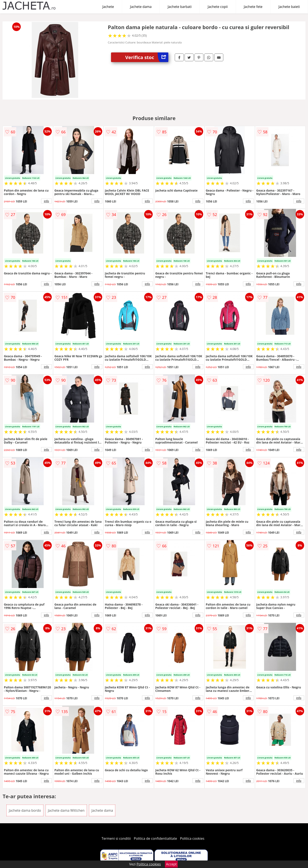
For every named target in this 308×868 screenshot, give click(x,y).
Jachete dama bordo (25, 810)
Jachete (108, 7)
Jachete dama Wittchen (66, 810)
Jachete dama (141, 7)
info (46, 201)
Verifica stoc (147, 57)
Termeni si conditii (116, 838)
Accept (171, 864)
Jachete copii (218, 7)
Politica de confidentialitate (155, 838)
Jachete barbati (180, 7)
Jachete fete (253, 7)
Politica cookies (192, 838)
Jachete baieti (289, 7)
